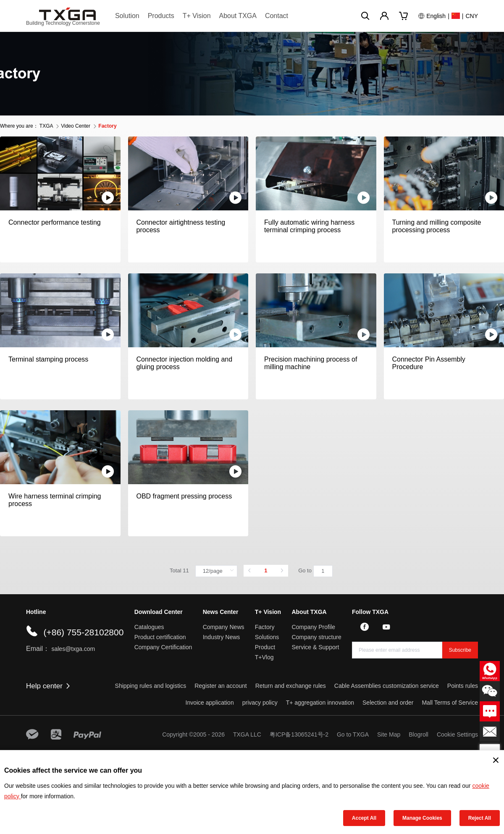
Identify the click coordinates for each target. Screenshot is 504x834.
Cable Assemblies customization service (387, 686)
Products (161, 16)
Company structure (316, 637)
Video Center (76, 126)
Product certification (160, 637)
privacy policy (260, 703)
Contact (277, 16)
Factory (265, 627)
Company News (224, 627)
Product (265, 647)
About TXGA (238, 16)
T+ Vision (197, 16)
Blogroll (419, 734)
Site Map (389, 734)
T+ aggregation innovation (320, 703)
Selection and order (388, 703)
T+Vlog (264, 657)
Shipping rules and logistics (151, 686)
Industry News (222, 637)
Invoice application (210, 703)
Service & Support (315, 647)
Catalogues (149, 627)
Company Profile (313, 627)
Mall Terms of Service (450, 703)
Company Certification (163, 647)
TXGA (46, 126)
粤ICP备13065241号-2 (299, 734)
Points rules (463, 686)
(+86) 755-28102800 (83, 632)
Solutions (267, 637)
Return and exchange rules (291, 686)
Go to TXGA (353, 734)
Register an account (221, 686)
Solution (127, 16)
